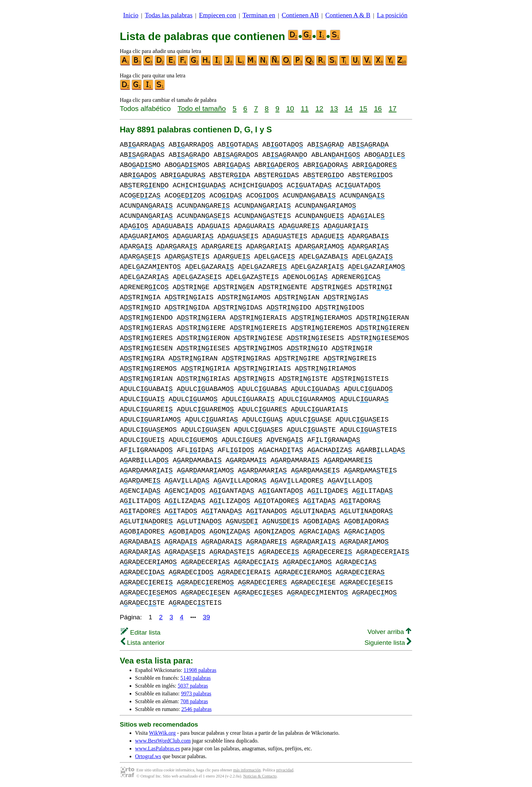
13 (334, 108)
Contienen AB (300, 15)
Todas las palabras (169, 15)
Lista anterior (143, 643)
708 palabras (194, 701)
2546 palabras (196, 709)
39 (206, 617)
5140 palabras (196, 678)
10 (290, 108)
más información (247, 770)
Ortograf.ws (148, 756)
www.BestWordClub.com (163, 741)
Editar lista (141, 632)
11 (305, 108)
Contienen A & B (348, 15)
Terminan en (259, 15)
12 (319, 108)
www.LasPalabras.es (157, 748)
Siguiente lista (388, 643)
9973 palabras (196, 694)
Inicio (131, 15)
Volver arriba (389, 632)
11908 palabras (200, 670)
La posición (392, 15)
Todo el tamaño (202, 108)
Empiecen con (218, 15)
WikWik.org (162, 733)
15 (363, 108)
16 (378, 108)
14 (349, 108)
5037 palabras (193, 686)
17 (392, 108)
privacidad (285, 770)
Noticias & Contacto (260, 776)
